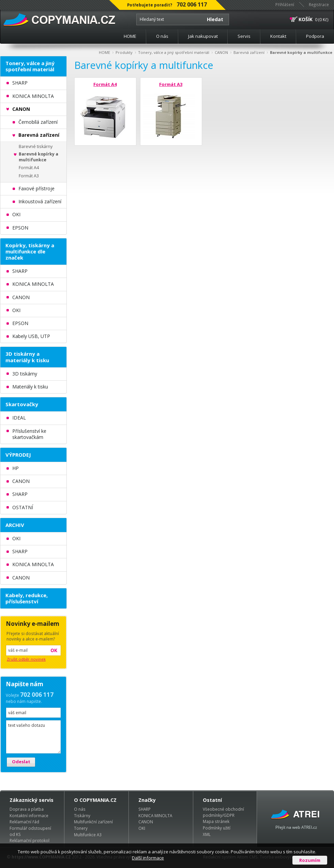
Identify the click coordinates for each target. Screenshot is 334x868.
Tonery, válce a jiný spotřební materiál (174, 52)
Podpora (315, 36)
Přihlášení (285, 4)
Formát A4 (105, 84)
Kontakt (278, 36)
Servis (244, 36)
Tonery (81, 828)
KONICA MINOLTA (155, 815)
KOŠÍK (306, 19)
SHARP (145, 809)
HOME (130, 36)
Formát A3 (171, 84)
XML (207, 834)
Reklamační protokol (29, 840)
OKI (142, 828)
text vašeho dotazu (33, 737)
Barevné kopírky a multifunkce (301, 52)
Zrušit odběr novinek (26, 659)
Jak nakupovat (203, 36)
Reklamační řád (24, 822)
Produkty (124, 52)
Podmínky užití (217, 828)
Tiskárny (82, 815)
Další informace (148, 858)
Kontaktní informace (29, 815)
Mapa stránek (216, 821)
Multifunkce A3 (88, 835)
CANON (221, 52)
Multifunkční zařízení (93, 822)
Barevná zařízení (249, 52)
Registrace (319, 4)
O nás (162, 36)
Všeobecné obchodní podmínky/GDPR (223, 812)
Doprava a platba (27, 809)
